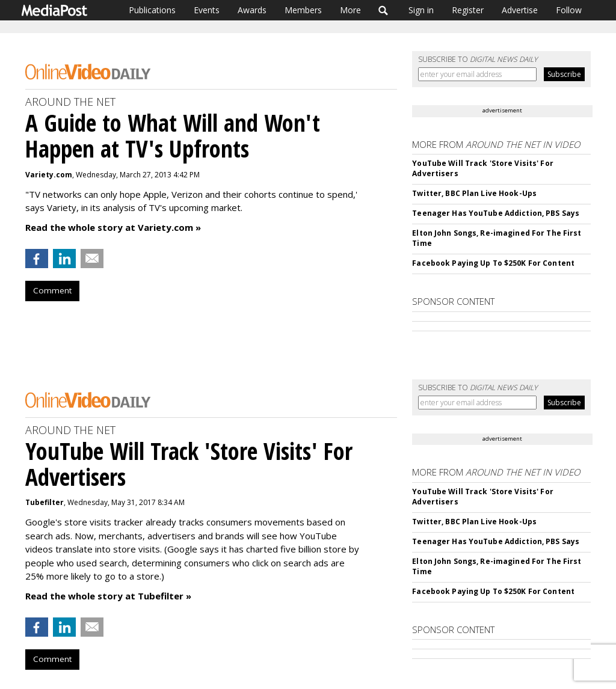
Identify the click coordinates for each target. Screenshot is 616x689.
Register (468, 10)
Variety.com (49, 175)
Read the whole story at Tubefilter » (108, 596)
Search (383, 10)
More (350, 10)
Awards (252, 10)
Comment (52, 290)
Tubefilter (45, 502)
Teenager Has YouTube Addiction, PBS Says (496, 213)
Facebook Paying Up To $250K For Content (493, 263)
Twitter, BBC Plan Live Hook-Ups (474, 193)
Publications (152, 10)
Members (303, 10)
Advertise (520, 10)
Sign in (421, 10)
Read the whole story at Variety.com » (113, 227)
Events (207, 10)
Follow (569, 10)
